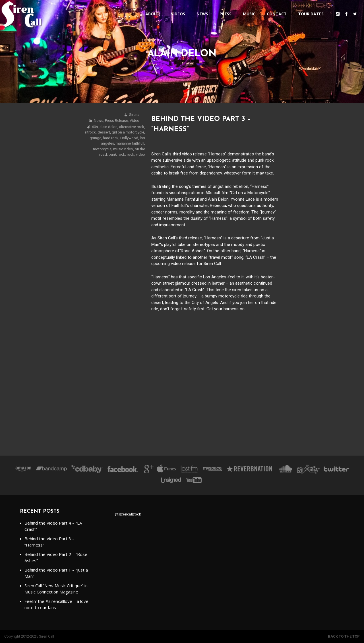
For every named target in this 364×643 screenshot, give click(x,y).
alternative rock (132, 127)
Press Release (116, 121)
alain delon (108, 127)
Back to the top (344, 636)
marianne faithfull (130, 143)
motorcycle (102, 149)
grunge (95, 138)
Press (226, 14)
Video (135, 121)
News (202, 14)
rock (131, 154)
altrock (90, 132)
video (140, 154)
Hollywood (129, 138)
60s (95, 127)
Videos (178, 14)
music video (123, 149)
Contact (277, 14)
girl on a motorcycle (128, 132)
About (152, 14)
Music (249, 14)
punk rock (117, 154)
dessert (104, 132)
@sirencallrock (128, 514)
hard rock (111, 138)
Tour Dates (311, 14)
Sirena (134, 115)
